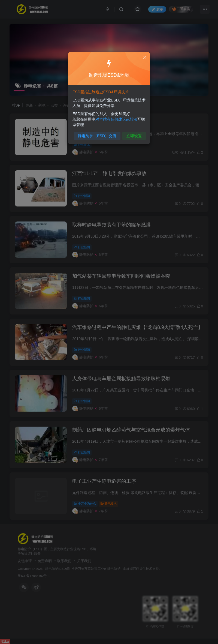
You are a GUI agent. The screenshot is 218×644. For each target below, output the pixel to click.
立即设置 (133, 134)
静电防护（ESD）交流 (98, 134)
